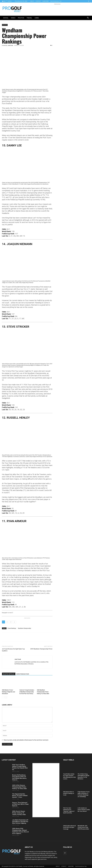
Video (13, 18)
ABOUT (32, 1)
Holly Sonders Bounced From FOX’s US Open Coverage (69, 827)
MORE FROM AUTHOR (23, 674)
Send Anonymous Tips (56, 1)
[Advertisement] (70, 55)
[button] (88, 18)
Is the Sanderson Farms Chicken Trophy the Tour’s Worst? (84, 810)
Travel (29, 18)
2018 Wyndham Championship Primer (41, 649)
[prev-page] (3, 697)
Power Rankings (12, 628)
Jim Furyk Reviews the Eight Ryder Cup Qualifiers (13, 650)
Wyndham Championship (24, 628)
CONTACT (38, 1)
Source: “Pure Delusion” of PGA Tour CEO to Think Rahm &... (20, 804)
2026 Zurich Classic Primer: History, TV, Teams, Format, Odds (19, 813)
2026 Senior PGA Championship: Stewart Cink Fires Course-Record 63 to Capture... (20, 831)
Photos (21, 18)
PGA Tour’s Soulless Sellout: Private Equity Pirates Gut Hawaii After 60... (20, 767)
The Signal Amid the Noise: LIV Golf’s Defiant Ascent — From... (20, 796)
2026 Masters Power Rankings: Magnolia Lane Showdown (9, 692)
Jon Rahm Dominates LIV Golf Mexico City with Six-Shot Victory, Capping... (20, 822)
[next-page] (6, 697)
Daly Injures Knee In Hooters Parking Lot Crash (69, 793)
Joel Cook (10, 45)
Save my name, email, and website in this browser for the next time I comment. (26, 740)
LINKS (37, 18)
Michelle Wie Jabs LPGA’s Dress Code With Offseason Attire (83, 827)
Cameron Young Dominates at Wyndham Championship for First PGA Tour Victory (27, 692)
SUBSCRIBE (46, 1)
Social (6, 18)
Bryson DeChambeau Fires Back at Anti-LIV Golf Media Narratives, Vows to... (19, 777)
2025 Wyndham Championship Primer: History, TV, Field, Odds (43, 692)
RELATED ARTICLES (9, 674)
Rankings (5, 25)
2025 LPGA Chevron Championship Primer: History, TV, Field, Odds (19, 787)
